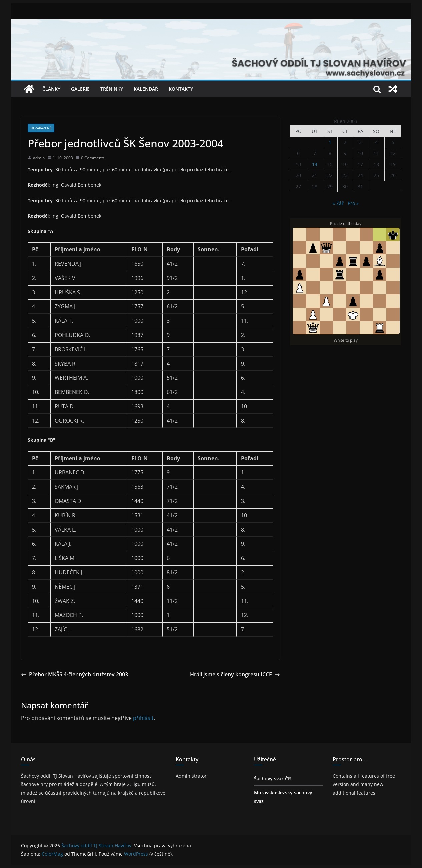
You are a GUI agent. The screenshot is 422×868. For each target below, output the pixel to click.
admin (39, 158)
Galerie (80, 89)
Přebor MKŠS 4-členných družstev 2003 (74, 674)
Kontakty (181, 89)
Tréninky (112, 89)
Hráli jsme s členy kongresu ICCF (235, 674)
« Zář (338, 203)
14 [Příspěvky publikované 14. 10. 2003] (315, 164)
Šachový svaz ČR (272, 778)
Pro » (353, 203)
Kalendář (146, 89)
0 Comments (90, 158)
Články (51, 89)
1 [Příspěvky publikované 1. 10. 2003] (330, 142)
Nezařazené (41, 128)
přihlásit (143, 718)
